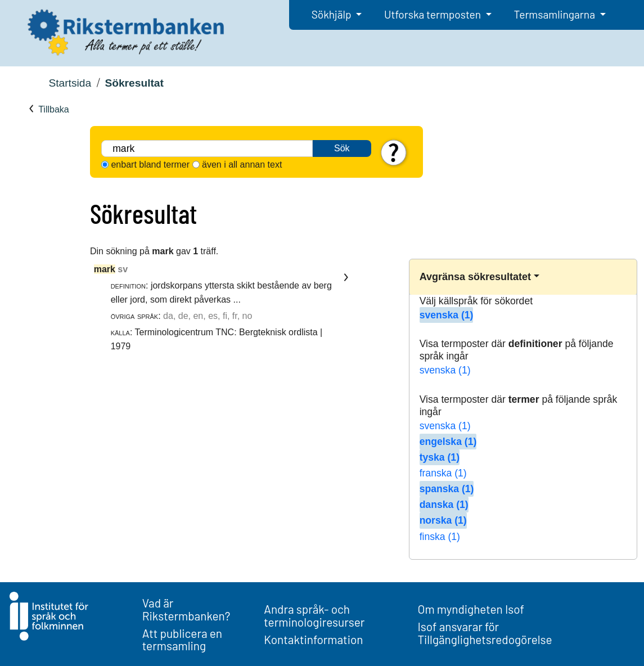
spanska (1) (447, 489)
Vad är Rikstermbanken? (186, 609)
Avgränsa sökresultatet (475, 277)
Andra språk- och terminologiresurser (314, 615)
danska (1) (444, 505)
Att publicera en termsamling (182, 640)
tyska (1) (440, 457)
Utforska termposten (434, 14)
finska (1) (440, 537)
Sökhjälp (333, 14)
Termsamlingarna (556, 14)
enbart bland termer (150, 165)
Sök (342, 148)
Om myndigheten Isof (470, 609)
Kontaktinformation (313, 639)
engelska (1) (448, 442)
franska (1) (443, 473)
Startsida (70, 83)
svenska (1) (447, 315)
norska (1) (443, 520)
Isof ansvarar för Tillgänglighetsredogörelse (485, 633)
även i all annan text (242, 165)
